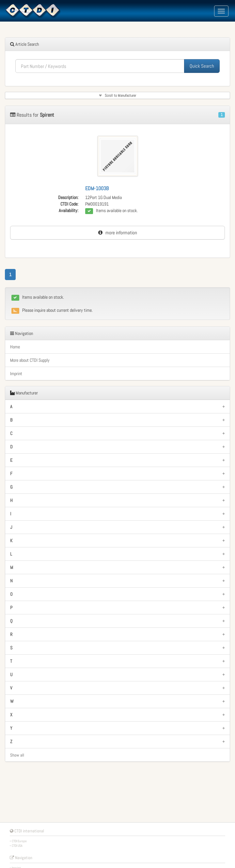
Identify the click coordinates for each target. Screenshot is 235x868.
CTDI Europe (19, 841)
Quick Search (202, 66)
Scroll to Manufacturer (118, 95)
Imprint (16, 374)
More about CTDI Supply (30, 360)
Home (15, 347)
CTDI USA (17, 846)
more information (118, 233)
